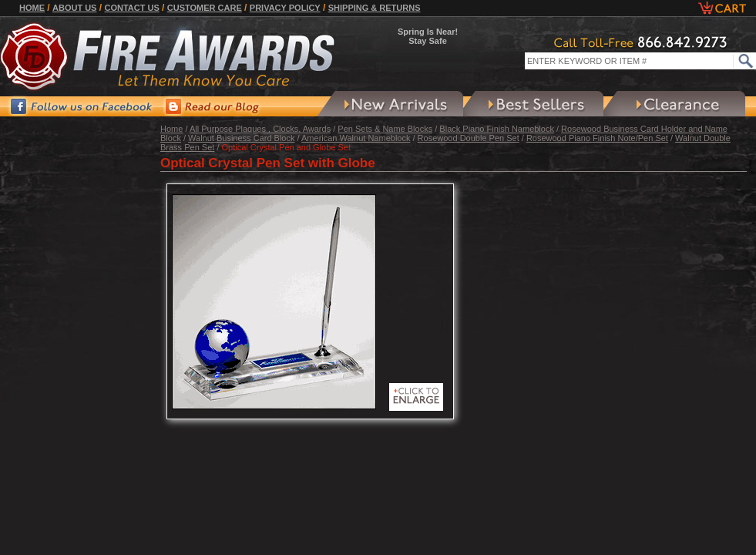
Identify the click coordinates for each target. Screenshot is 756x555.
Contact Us (131, 8)
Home (32, 8)
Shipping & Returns (375, 8)
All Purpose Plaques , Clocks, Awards (260, 129)
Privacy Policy (285, 8)
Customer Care (205, 8)
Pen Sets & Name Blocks (385, 129)
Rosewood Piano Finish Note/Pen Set (597, 138)
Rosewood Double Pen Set (469, 138)
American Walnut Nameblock (356, 138)
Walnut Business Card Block (241, 138)
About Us (74, 8)
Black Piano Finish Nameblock (497, 129)
